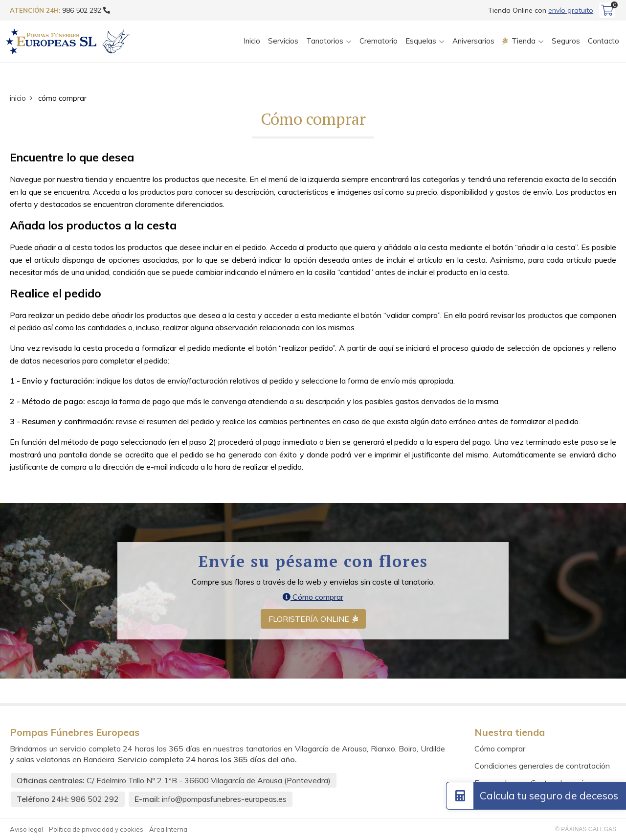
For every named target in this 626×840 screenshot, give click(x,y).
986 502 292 (95, 800)
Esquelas (421, 41)
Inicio (252, 41)
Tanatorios (325, 41)
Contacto (604, 41)
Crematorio (379, 41)
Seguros (566, 41)
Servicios (283, 41)
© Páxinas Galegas (586, 830)
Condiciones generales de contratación (542, 767)
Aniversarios (473, 41)
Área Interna (168, 830)
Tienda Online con (541, 10)
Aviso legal (26, 830)
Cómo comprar (313, 597)
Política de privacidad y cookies (96, 830)
